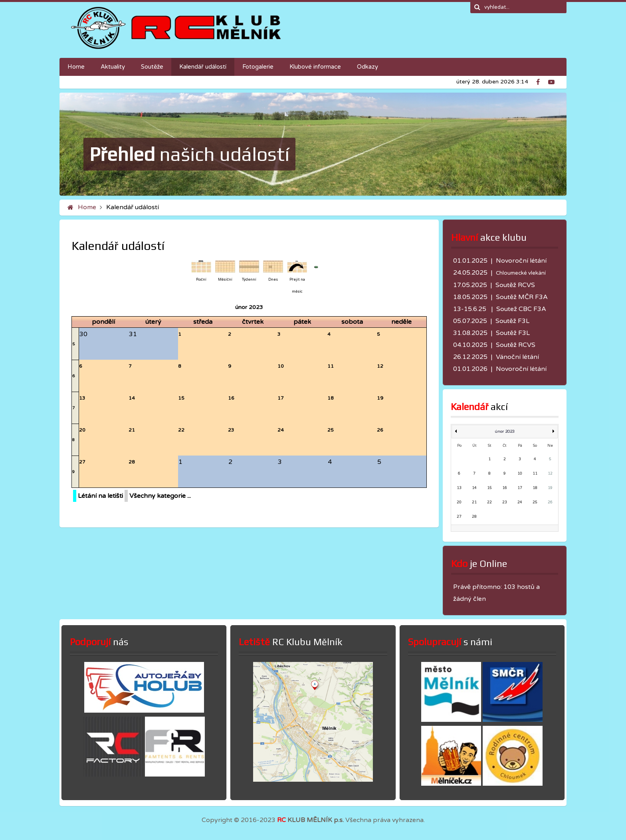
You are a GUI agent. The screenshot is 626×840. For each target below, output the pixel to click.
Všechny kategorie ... (160, 496)
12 (380, 366)
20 (82, 430)
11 (331, 366)
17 (281, 398)
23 (231, 430)
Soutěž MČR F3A (522, 297)
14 (132, 398)
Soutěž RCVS (515, 285)
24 (281, 430)
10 (281, 366)
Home (87, 207)
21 (132, 430)
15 (181, 398)
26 (380, 430)
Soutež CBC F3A (521, 309)
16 (231, 398)
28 (132, 462)
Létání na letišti (100, 496)
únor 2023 (505, 432)
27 (82, 462)
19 (380, 398)
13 (82, 398)
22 (181, 430)
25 (331, 430)
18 (331, 398)
